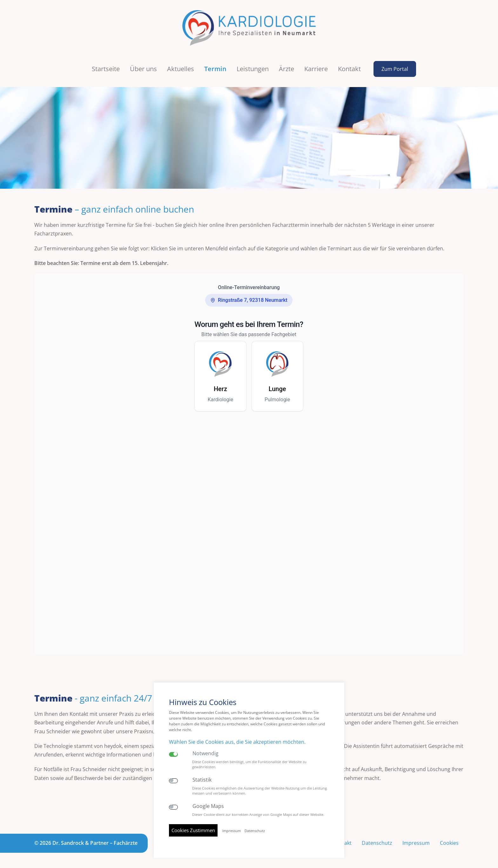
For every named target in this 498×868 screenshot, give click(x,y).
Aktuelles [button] (181, 69)
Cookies (449, 843)
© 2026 (86, 843)
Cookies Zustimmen (193, 830)
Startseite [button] (106, 69)
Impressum (416, 843)
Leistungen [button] (253, 69)
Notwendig (205, 753)
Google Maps (208, 806)
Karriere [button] (316, 69)
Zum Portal (395, 69)
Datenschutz (377, 843)
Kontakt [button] (349, 69)
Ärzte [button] (286, 69)
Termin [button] (215, 69)
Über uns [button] (143, 69)
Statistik (202, 780)
